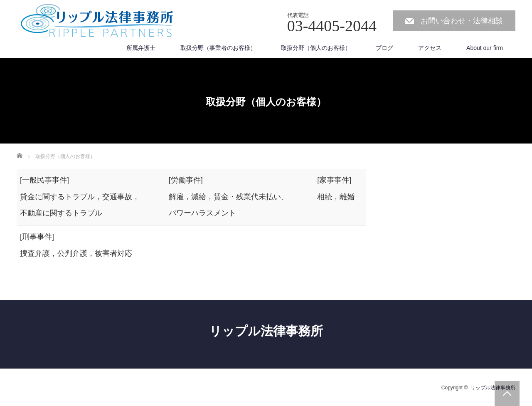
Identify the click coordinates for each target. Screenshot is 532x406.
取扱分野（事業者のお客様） (218, 48)
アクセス (430, 48)
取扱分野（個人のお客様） (316, 48)
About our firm (485, 48)
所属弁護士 (141, 48)
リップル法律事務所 (266, 331)
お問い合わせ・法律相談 (462, 21)
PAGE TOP (507, 394)
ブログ (384, 48)
